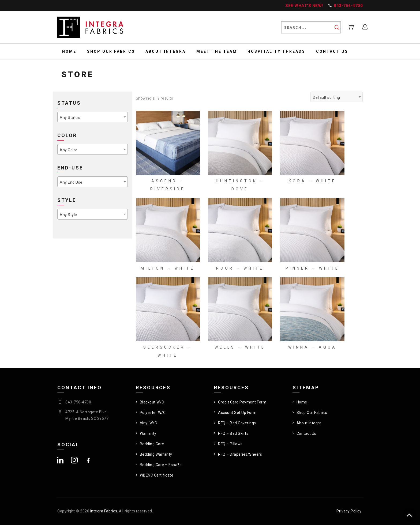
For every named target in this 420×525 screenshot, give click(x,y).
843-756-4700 (348, 6)
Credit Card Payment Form (242, 402)
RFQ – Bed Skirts (233, 433)
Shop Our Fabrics (111, 51)
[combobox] (337, 97)
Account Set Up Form (237, 413)
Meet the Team (217, 51)
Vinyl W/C (149, 423)
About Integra (166, 51)
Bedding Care (152, 444)
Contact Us (332, 51)
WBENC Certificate (157, 475)
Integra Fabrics (104, 511)
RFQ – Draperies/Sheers (240, 454)
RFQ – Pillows (230, 444)
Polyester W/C (153, 413)
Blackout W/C (152, 402)
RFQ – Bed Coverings (237, 423)
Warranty (148, 433)
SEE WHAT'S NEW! (304, 6)
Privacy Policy (349, 511)
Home (69, 51)
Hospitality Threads (276, 51)
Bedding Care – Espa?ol (161, 465)
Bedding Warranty (156, 454)
